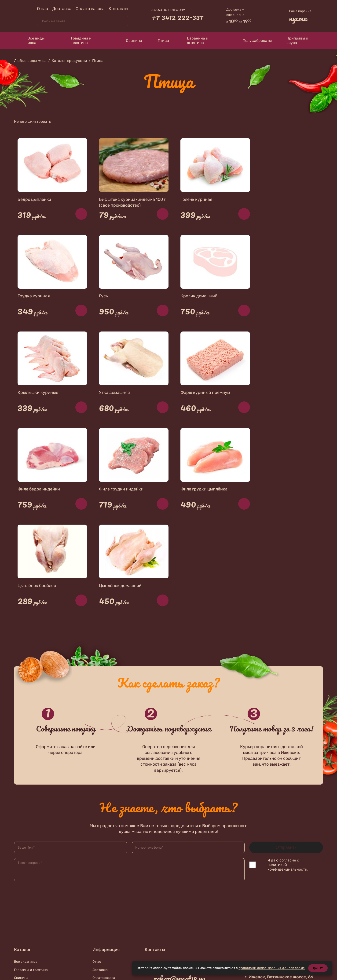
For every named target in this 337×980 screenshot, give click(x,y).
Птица (160, 40)
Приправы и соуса (295, 40)
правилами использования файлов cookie (272, 968)
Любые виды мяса (30, 61)
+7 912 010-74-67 (180, 901)
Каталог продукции (69, 61)
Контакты (118, 9)
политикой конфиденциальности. (288, 771)
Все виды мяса (32, 40)
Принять (318, 968)
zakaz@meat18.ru (179, 883)
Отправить (286, 752)
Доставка (62, 9)
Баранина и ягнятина (193, 40)
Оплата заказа (90, 9)
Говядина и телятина (77, 40)
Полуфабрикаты (253, 40)
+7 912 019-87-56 (180, 919)
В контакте (172, 931)
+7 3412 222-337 (177, 17)
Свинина (130, 41)
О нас (42, 9)
